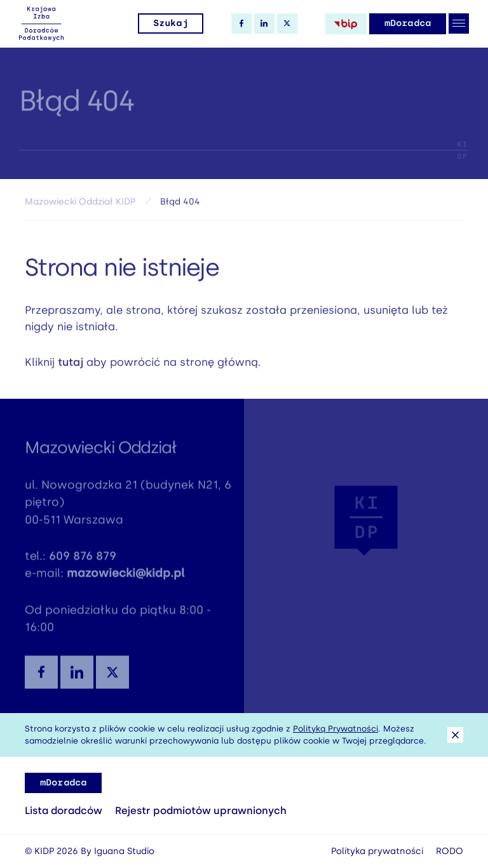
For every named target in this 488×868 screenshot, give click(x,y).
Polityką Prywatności (335, 729)
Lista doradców (64, 811)
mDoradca (408, 23)
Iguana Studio (124, 851)
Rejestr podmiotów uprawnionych (201, 811)
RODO (450, 851)
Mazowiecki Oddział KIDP (80, 205)
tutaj (71, 365)
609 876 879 (83, 561)
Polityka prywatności (377, 851)
